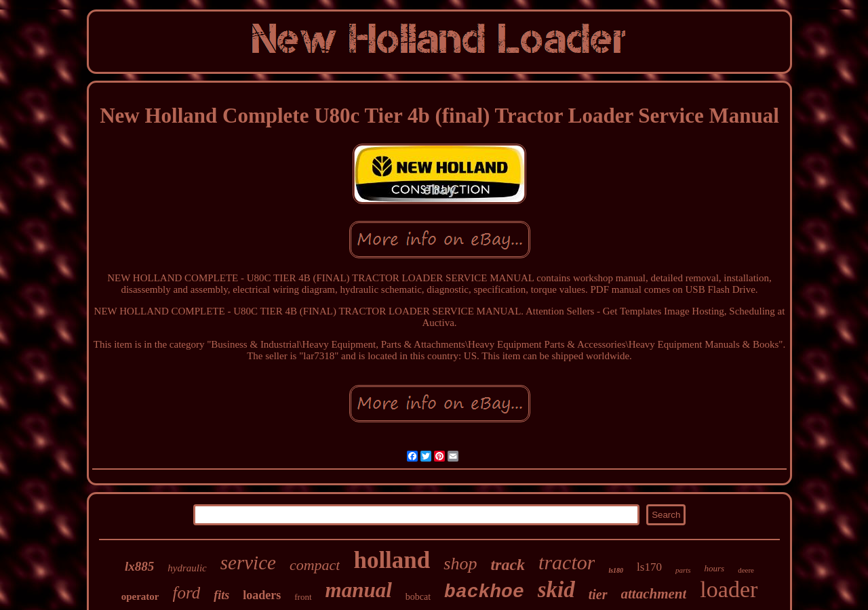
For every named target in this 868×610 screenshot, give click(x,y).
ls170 (649, 567)
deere (746, 570)
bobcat (418, 597)
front (303, 597)
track (508, 565)
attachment (654, 594)
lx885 (139, 566)
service (248, 563)
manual (359, 590)
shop (460, 564)
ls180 (616, 570)
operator (140, 596)
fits (221, 595)
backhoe (484, 592)
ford (187, 593)
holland (392, 560)
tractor (567, 562)
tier (598, 594)
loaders (262, 595)
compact (315, 565)
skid (556, 590)
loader (729, 589)
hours (715, 568)
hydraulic (187, 568)
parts (683, 570)
